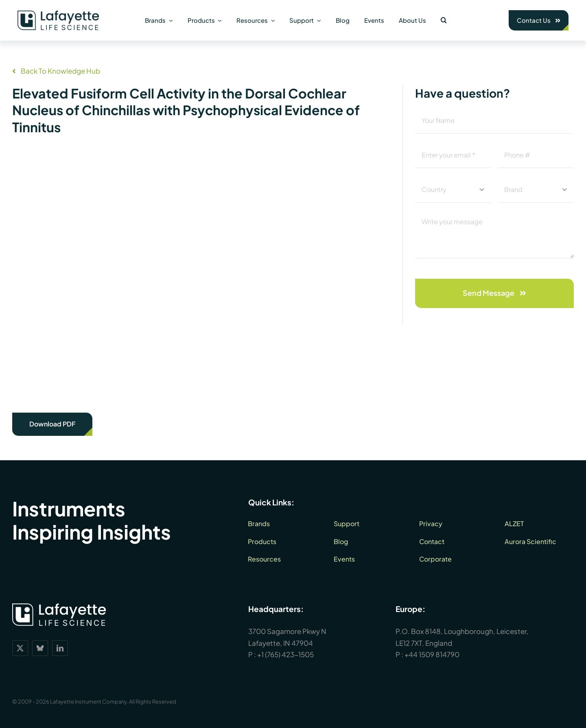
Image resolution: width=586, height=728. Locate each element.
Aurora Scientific (530, 541)
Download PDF (52, 424)
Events (344, 559)
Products (262, 541)
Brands (259, 524)
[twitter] (20, 648)
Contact (432, 541)
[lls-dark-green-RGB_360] (58, 14)
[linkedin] (60, 648)
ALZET (514, 524)
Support (347, 524)
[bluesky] (40, 648)
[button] (444, 20)
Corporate (435, 559)
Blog (341, 541)
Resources (264, 559)
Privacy (431, 524)
